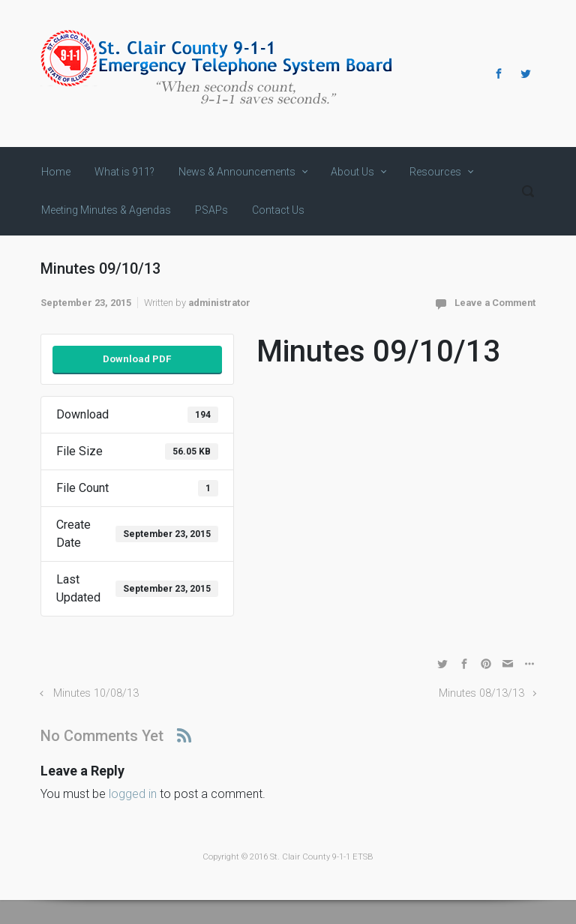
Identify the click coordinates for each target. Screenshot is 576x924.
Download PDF (137, 359)
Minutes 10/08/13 (96, 693)
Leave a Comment (495, 303)
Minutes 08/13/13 (481, 693)
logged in (133, 794)
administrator (219, 303)
